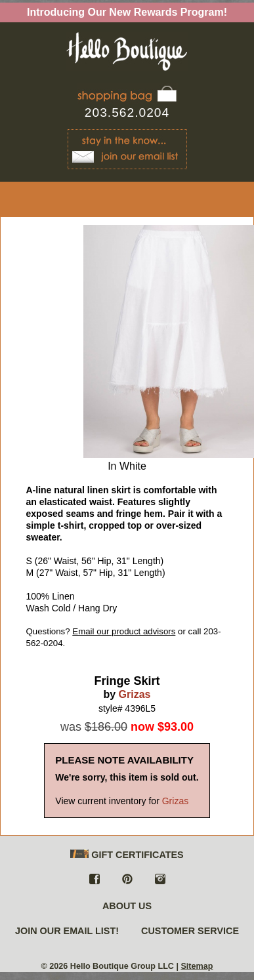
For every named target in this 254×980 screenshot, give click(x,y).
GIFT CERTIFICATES (127, 855)
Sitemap (197, 966)
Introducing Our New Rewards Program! (127, 12)
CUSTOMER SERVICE (190, 931)
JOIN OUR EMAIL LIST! (67, 931)
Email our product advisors (124, 631)
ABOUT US (127, 906)
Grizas (135, 694)
